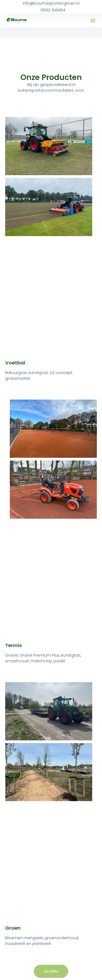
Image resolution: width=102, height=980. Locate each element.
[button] (93, 20)
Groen (13, 928)
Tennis (13, 645)
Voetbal (15, 363)
